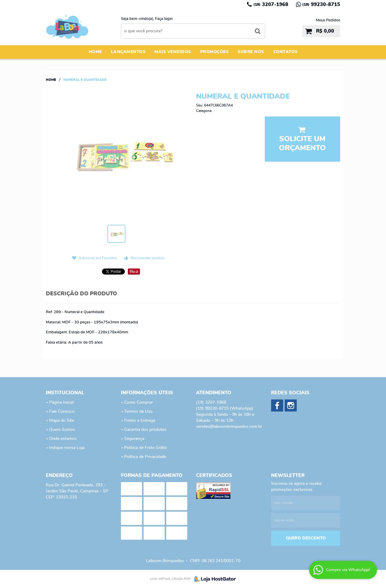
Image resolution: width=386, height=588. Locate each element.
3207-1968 (271, 5)
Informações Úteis (147, 393)
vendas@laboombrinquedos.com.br (229, 427)
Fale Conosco (62, 412)
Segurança (134, 439)
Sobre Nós (251, 52)
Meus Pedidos (328, 20)
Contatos (285, 52)
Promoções (215, 52)
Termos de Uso (138, 412)
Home (95, 52)
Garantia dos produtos (145, 430)
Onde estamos (63, 439)
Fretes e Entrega (140, 421)
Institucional (65, 393)
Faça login (164, 19)
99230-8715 (321, 5)
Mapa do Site (62, 421)
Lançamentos (128, 52)
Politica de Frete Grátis (146, 448)
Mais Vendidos (173, 52)
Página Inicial (61, 402)
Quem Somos (62, 430)
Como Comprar (139, 402)
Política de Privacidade (145, 457)
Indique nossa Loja (67, 448)
